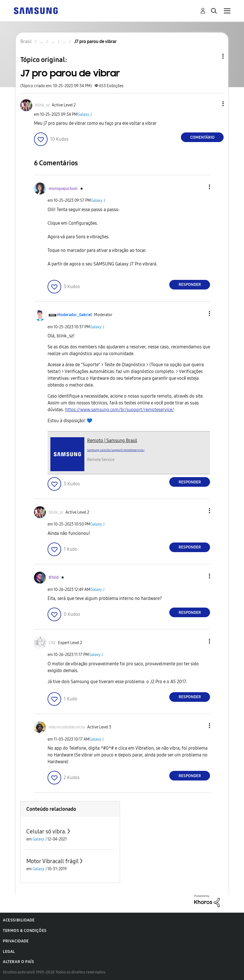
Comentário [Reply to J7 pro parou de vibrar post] (202, 137)
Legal (9, 952)
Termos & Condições (25, 931)
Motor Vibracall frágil (53, 861)
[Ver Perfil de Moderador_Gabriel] (74, 315)
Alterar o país (18, 962)
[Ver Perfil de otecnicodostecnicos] (67, 727)
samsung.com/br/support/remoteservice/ (116, 450)
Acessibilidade (19, 920)
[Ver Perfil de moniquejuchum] (63, 189)
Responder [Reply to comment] (190, 285)
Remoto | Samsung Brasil (112, 440)
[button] (214, 104)
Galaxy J (85, 114)
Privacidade (16, 941)
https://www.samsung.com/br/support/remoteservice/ (120, 410)
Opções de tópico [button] (213, 56)
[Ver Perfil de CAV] (52, 643)
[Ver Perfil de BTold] (54, 577)
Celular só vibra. (46, 831)
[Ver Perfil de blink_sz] (42, 105)
